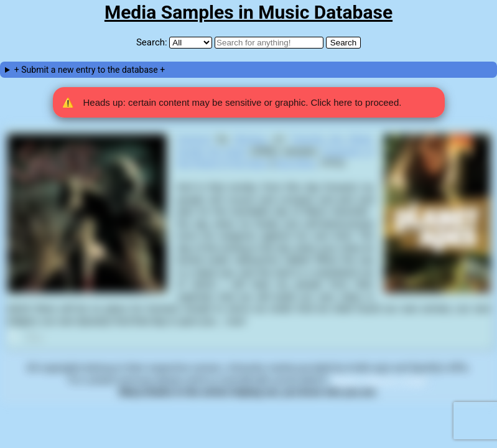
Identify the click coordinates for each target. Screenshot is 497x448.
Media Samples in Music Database (248, 12)
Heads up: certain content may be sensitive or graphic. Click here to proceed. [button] (232, 103)
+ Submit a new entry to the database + (90, 70)
